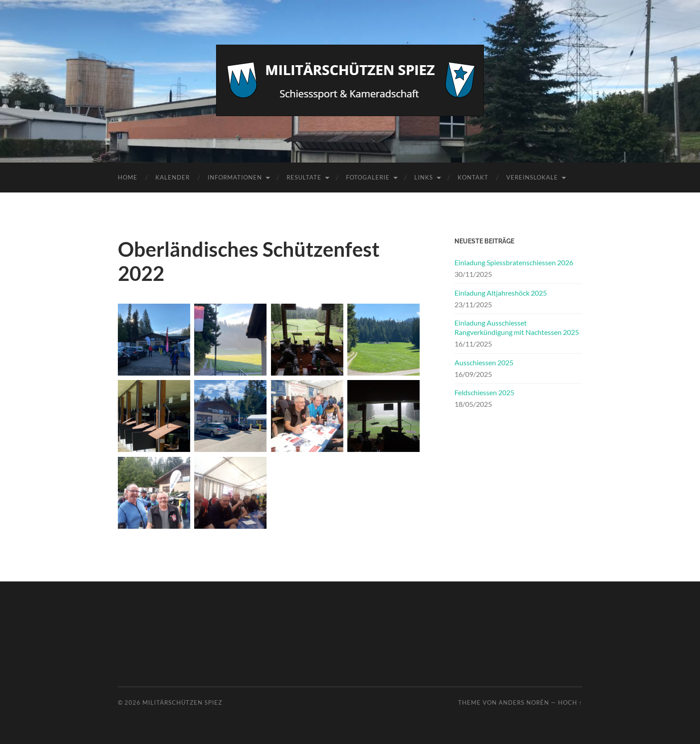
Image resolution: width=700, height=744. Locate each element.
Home (128, 177)
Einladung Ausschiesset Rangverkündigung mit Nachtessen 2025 (517, 327)
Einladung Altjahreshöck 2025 (501, 293)
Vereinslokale (532, 177)
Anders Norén (524, 702)
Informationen (235, 177)
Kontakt (473, 177)
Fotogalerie (368, 177)
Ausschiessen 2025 (484, 362)
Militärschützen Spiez (182, 702)
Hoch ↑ (570, 702)
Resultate (304, 177)
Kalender (173, 177)
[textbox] (269, 416)
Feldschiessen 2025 (484, 392)
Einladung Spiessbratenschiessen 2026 (514, 262)
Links (424, 177)
